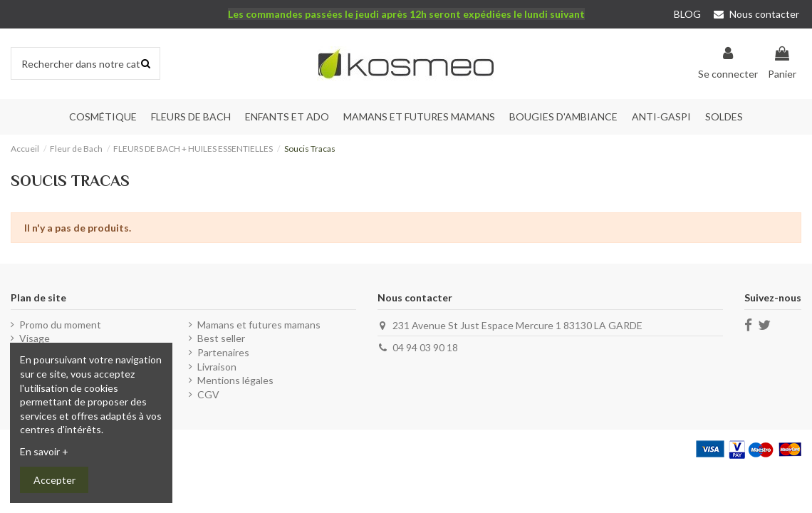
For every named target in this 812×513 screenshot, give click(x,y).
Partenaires (223, 352)
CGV (208, 394)
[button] (191, 117)
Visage (35, 338)
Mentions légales (235, 380)
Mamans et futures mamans (259, 325)
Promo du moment (60, 325)
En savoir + (44, 451)
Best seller (221, 338)
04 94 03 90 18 (425, 347)
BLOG (687, 14)
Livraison (217, 367)
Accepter (54, 480)
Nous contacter (756, 14)
